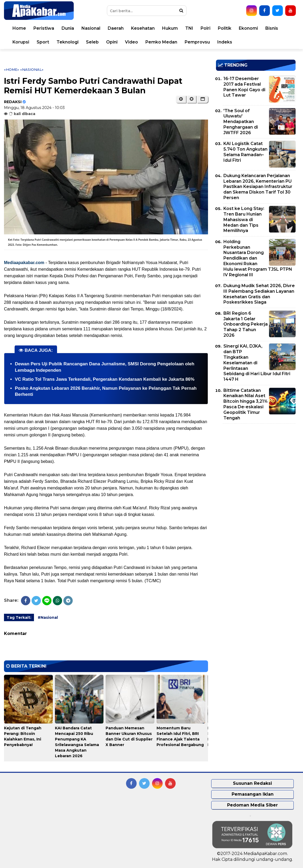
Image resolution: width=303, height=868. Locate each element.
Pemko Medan (161, 42)
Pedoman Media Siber (252, 805)
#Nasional (48, 617)
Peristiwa (44, 28)
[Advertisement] (256, 465)
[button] (203, 99)
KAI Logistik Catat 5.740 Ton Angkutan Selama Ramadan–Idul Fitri (245, 152)
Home (19, 28)
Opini (112, 42)
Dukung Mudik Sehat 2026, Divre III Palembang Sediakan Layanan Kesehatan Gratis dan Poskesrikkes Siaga (259, 294)
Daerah (116, 28)
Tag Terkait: (19, 617)
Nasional (91, 28)
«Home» (12, 69)
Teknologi (68, 42)
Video (131, 42)
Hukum (170, 28)
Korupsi (21, 42)
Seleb (92, 42)
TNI (189, 28)
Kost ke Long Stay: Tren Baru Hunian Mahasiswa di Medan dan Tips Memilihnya (244, 220)
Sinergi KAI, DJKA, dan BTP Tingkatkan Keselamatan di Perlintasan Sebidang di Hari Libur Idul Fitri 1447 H (257, 363)
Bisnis (272, 28)
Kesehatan (143, 28)
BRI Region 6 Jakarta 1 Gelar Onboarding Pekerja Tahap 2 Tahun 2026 (246, 324)
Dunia (68, 28)
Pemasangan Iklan (253, 794)
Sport (43, 42)
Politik (225, 28)
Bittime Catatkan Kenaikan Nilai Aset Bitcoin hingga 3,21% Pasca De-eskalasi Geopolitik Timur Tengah (246, 404)
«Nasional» (32, 69)
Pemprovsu (197, 42)
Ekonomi (248, 28)
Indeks (225, 42)
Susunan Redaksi (252, 783)
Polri (205, 28)
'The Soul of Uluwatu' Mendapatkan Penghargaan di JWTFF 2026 (241, 122)
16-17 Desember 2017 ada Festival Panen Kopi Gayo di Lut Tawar (244, 87)
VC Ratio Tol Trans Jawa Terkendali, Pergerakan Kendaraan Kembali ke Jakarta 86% (105, 379)
